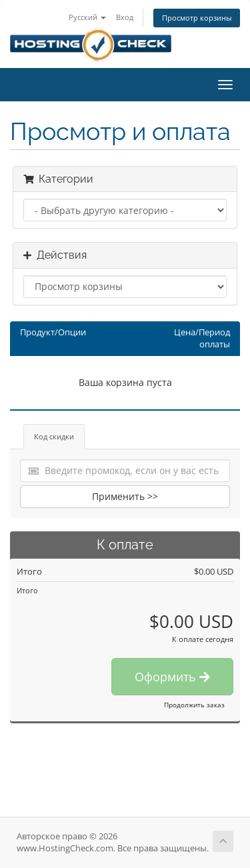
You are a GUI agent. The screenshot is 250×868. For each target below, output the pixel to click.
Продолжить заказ (194, 705)
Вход (125, 17)
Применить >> (125, 496)
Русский (87, 17)
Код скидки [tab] (54, 436)
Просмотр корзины (197, 18)
